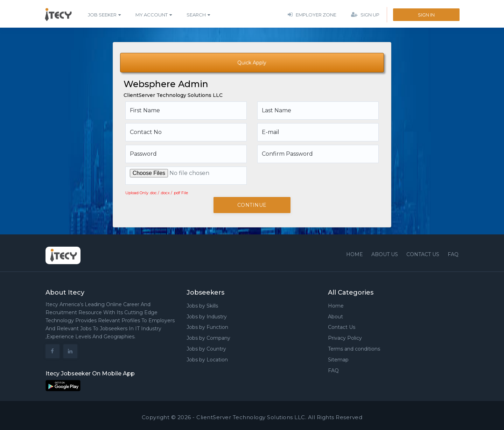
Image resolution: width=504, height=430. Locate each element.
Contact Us (342, 327)
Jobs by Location (207, 360)
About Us (385, 254)
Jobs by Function (207, 327)
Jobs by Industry (207, 317)
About (335, 317)
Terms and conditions (354, 349)
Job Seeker (102, 15)
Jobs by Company (208, 338)
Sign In (426, 15)
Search (196, 15)
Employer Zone (312, 15)
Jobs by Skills (202, 306)
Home (355, 254)
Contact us (423, 254)
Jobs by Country (206, 349)
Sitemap (338, 360)
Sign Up (365, 15)
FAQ (453, 254)
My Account (152, 15)
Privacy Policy (345, 338)
